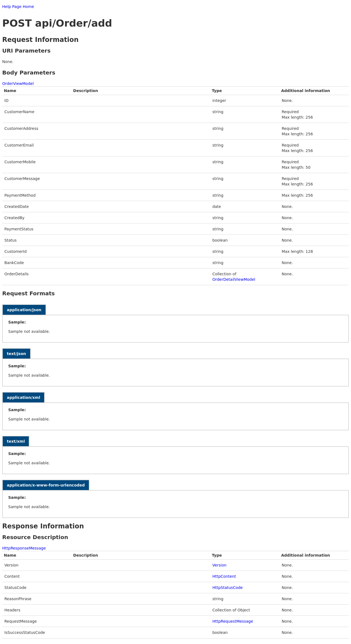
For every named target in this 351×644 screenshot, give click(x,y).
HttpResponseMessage (24, 548)
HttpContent (224, 576)
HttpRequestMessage (233, 621)
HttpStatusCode (227, 588)
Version (219, 565)
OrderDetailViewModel (234, 279)
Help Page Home (18, 7)
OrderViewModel (18, 84)
